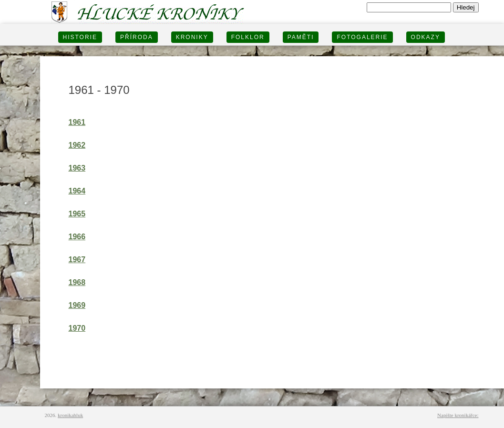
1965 (77, 214)
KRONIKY (192, 37)
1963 (77, 168)
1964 (77, 191)
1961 (77, 122)
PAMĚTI (301, 37)
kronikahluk (70, 415)
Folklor (248, 37)
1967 (77, 260)
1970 (77, 328)
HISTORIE (80, 37)
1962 (77, 145)
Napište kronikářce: (458, 415)
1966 (77, 237)
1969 (77, 305)
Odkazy (426, 37)
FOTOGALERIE (362, 37)
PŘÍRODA (137, 37)
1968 (77, 282)
